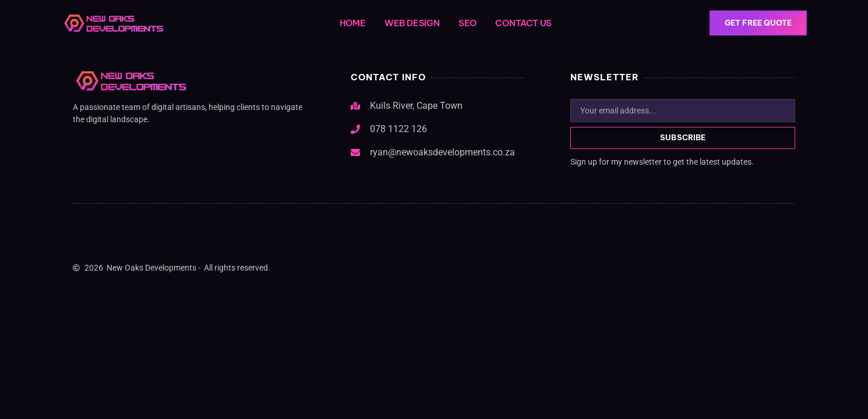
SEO (467, 23)
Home (353, 23)
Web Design (412, 23)
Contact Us (523, 23)
